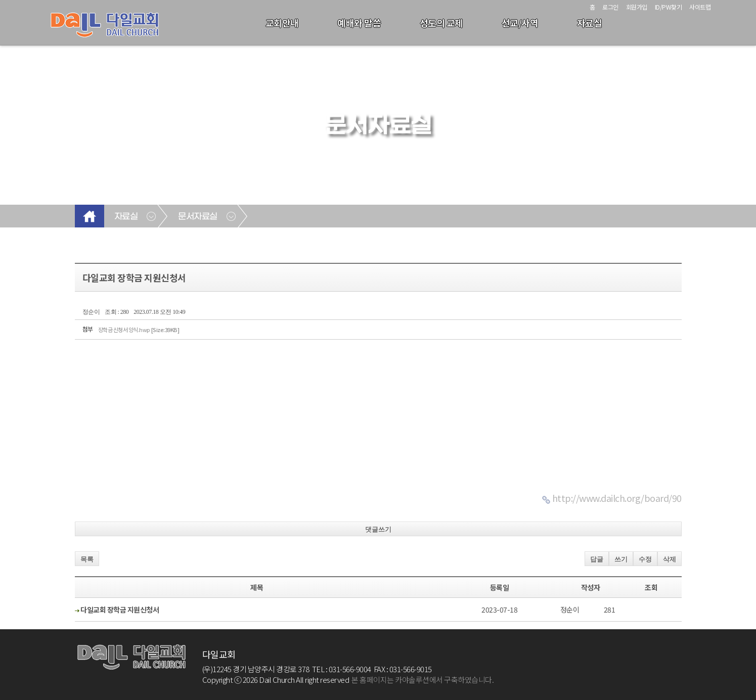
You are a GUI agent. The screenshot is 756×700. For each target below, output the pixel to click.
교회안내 (282, 23)
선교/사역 (520, 23)
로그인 (610, 7)
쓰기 (621, 559)
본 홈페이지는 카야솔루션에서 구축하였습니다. (423, 680)
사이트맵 (700, 7)
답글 (597, 559)
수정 (645, 559)
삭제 (670, 559)
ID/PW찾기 (669, 7)
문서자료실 (198, 217)
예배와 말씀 (359, 23)
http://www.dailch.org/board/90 (617, 498)
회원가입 (637, 7)
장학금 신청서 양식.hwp (139, 330)
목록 (87, 559)
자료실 (590, 23)
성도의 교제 (441, 23)
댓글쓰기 (378, 529)
